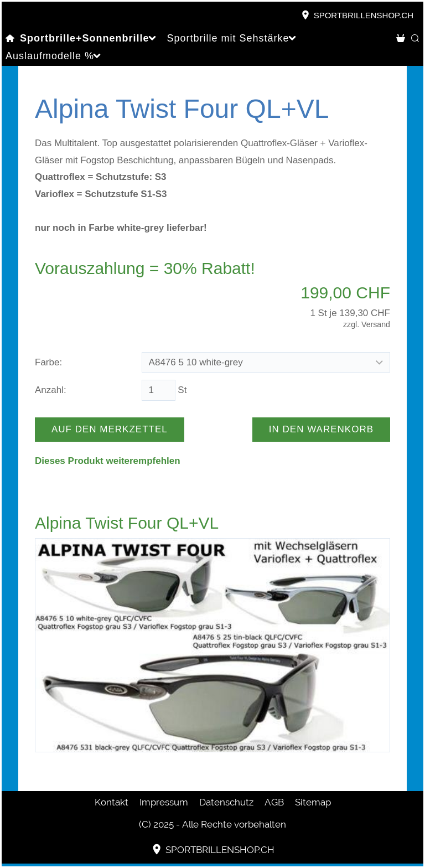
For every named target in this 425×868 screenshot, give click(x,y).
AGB (274, 802)
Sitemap (313, 802)
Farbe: (48, 362)
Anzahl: (51, 390)
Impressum (164, 802)
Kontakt (112, 802)
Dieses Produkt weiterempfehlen (108, 461)
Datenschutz (226, 802)
